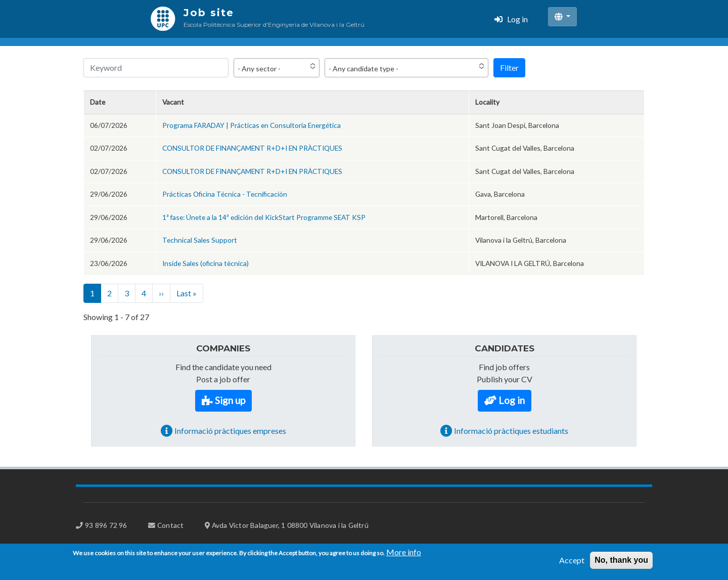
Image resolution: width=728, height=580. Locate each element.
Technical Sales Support (200, 240)
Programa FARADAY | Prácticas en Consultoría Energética (252, 125)
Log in (517, 19)
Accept (572, 564)
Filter (509, 68)
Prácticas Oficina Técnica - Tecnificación (225, 194)
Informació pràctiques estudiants (511, 431)
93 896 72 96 (106, 525)
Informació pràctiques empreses (230, 431)
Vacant (173, 102)
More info (404, 556)
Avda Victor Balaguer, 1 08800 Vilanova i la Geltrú (290, 525)
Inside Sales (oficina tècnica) (206, 263)
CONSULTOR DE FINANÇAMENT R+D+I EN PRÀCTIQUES (252, 148)
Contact (170, 525)
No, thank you (621, 564)
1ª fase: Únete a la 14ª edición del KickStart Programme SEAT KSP (264, 217)
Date (98, 102)
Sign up (230, 400)
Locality (487, 102)
